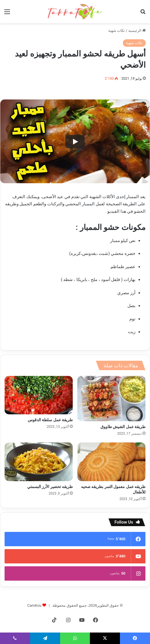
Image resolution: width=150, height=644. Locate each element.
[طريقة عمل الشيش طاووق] (111, 399)
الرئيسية (137, 31)
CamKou (34, 605)
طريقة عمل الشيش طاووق (123, 427)
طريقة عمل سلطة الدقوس (50, 420)
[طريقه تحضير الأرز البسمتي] (39, 462)
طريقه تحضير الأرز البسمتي (50, 487)
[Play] (75, 142)
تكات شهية (117, 31)
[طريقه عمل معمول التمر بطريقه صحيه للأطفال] (111, 462)
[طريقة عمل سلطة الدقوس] (39, 395)
